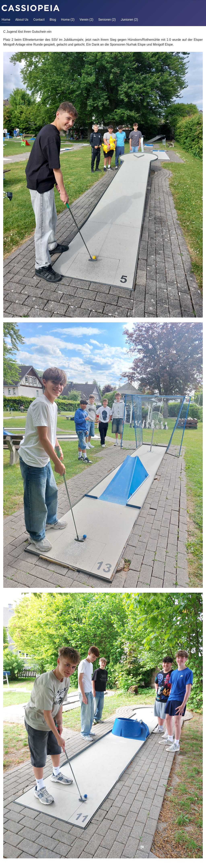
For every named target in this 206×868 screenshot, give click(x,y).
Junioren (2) (129, 20)
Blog (53, 20)
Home (6, 20)
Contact (39, 20)
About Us (22, 20)
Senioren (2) (107, 20)
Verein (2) (86, 20)
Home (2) (68, 20)
